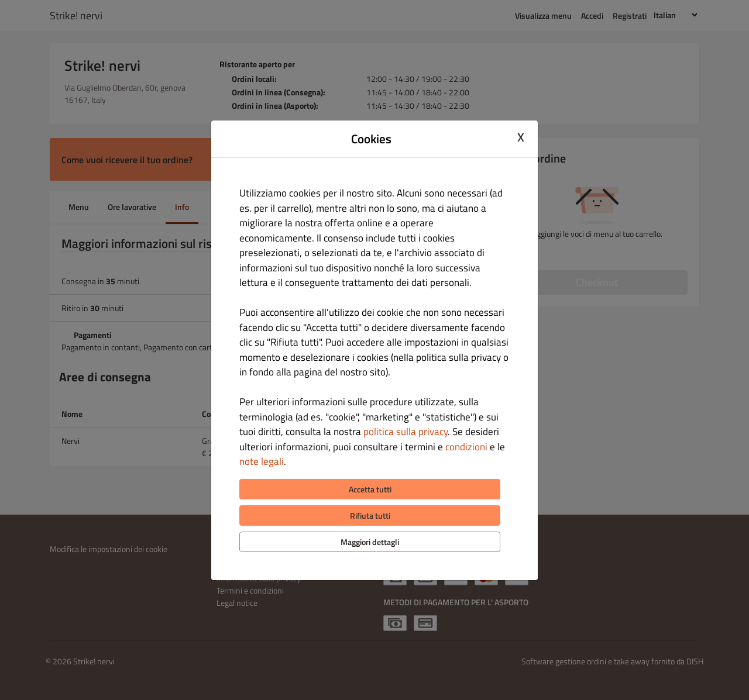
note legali (262, 461)
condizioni (466, 447)
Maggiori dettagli (370, 542)
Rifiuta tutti (370, 515)
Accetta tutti (370, 489)
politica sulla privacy (406, 432)
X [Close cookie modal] (521, 137)
